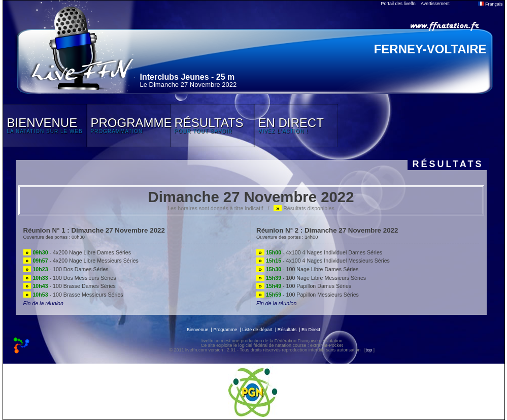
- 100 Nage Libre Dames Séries (307, 269)
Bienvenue (198, 330)
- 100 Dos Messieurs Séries (70, 278)
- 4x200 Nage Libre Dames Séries (77, 252)
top (369, 350)
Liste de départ (257, 330)
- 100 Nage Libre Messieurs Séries (311, 278)
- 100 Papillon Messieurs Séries (308, 295)
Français (490, 4)
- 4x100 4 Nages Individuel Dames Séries (319, 252)
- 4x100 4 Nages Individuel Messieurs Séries (323, 261)
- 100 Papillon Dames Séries (304, 286)
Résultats (287, 330)
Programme (225, 330)
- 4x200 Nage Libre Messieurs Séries (81, 261)
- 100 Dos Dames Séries (66, 269)
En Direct (311, 330)
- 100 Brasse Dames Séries (70, 286)
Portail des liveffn (398, 4)
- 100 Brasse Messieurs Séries (73, 295)
